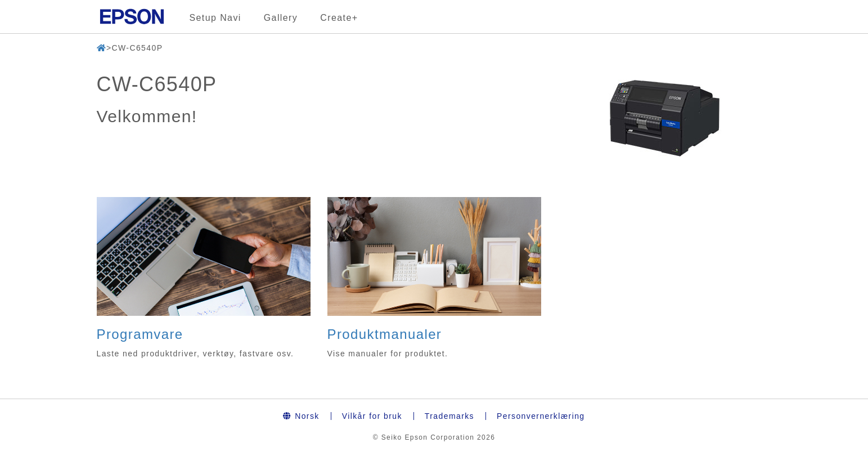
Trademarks (449, 416)
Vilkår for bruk (372, 416)
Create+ (339, 18)
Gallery (281, 18)
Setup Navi (215, 18)
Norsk (301, 416)
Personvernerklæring (541, 416)
